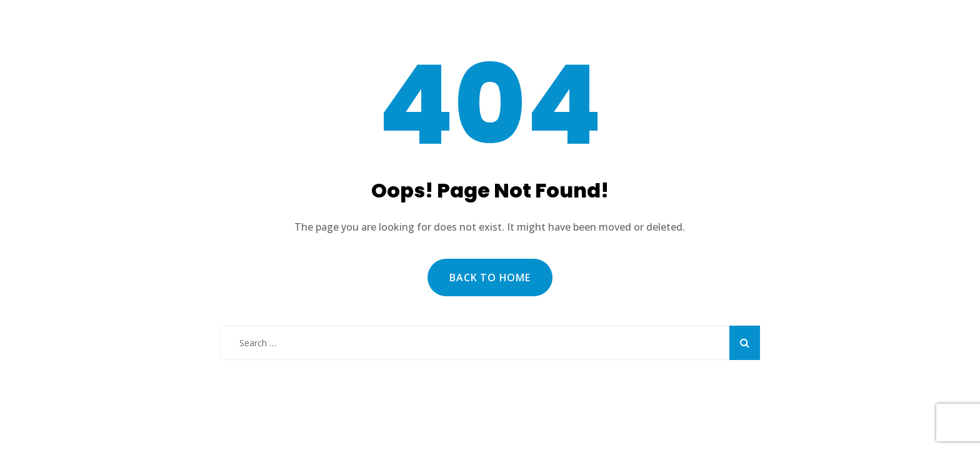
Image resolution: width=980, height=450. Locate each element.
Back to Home (490, 277)
